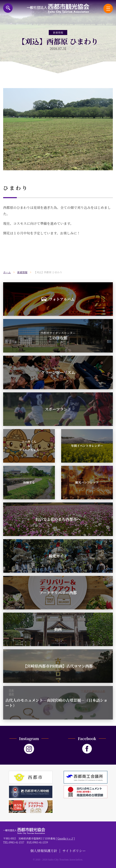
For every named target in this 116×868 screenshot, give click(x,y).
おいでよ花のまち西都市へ (58, 519)
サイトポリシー (74, 851)
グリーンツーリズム (58, 372)
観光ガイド (58, 556)
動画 (58, 629)
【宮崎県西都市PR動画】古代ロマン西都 (58, 666)
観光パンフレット (87, 482)
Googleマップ (65, 838)
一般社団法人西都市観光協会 (58, 8)
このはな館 (58, 336)
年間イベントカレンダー (87, 446)
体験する (29, 482)
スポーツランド (58, 409)
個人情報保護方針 (44, 851)
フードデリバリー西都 (58, 592)
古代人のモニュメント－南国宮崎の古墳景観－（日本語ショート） (56, 703)
